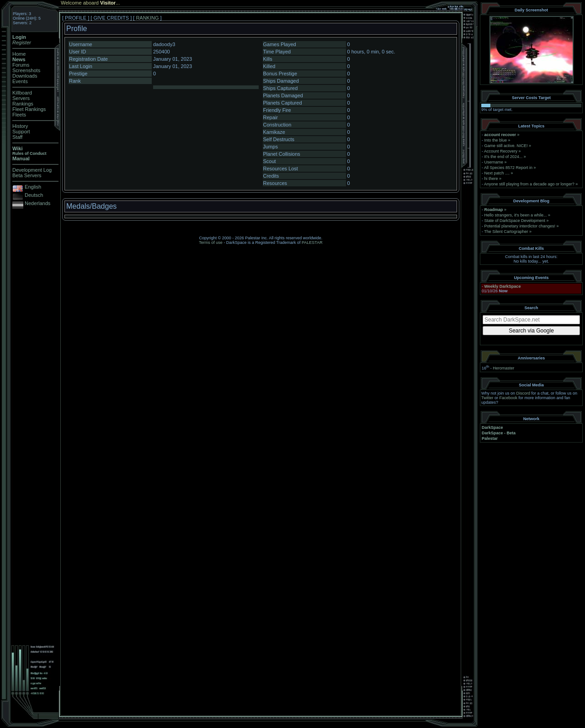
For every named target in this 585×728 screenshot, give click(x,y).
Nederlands (37, 203)
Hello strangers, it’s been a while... (516, 215)
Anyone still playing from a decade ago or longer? (529, 184)
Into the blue (496, 140)
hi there (491, 179)
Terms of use (211, 243)
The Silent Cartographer (506, 232)
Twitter (487, 398)
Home (19, 54)
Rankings (23, 104)
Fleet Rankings (29, 109)
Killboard (22, 93)
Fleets (19, 115)
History (20, 126)
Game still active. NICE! (507, 146)
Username (494, 162)
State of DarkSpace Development (515, 221)
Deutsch (34, 195)
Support (21, 132)
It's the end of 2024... (504, 157)
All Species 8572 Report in (508, 168)
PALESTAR (312, 243)
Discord (524, 393)
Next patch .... (497, 173)
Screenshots (26, 70)
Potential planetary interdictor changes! (520, 226)
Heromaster (503, 368)
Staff (17, 137)
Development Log (32, 170)
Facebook (509, 398)
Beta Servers (27, 175)
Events (20, 81)
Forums (21, 65)
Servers (21, 98)
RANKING (147, 18)
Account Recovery (501, 151)
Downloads (25, 76)
